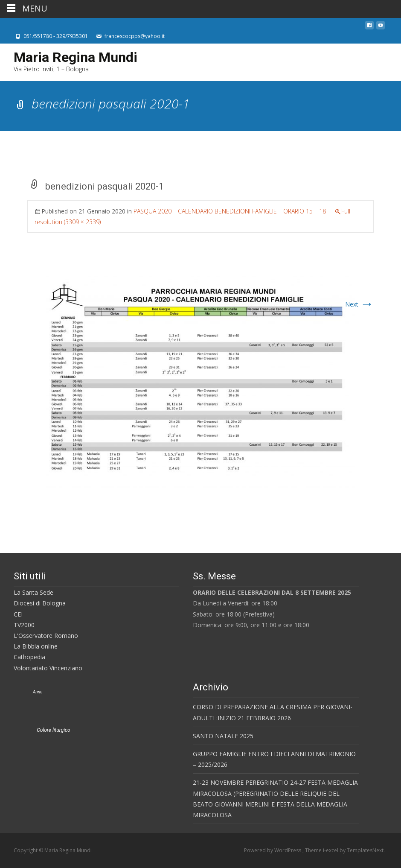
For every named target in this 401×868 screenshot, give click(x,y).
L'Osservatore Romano (46, 636)
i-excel (331, 850)
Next (359, 304)
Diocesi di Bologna (40, 603)
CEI (18, 614)
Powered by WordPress (273, 850)
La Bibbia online (36, 646)
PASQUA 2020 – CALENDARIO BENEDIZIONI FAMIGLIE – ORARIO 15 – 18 (230, 211)
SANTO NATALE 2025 (223, 736)
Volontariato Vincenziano (48, 668)
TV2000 (24, 625)
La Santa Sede (33, 592)
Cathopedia (29, 657)
